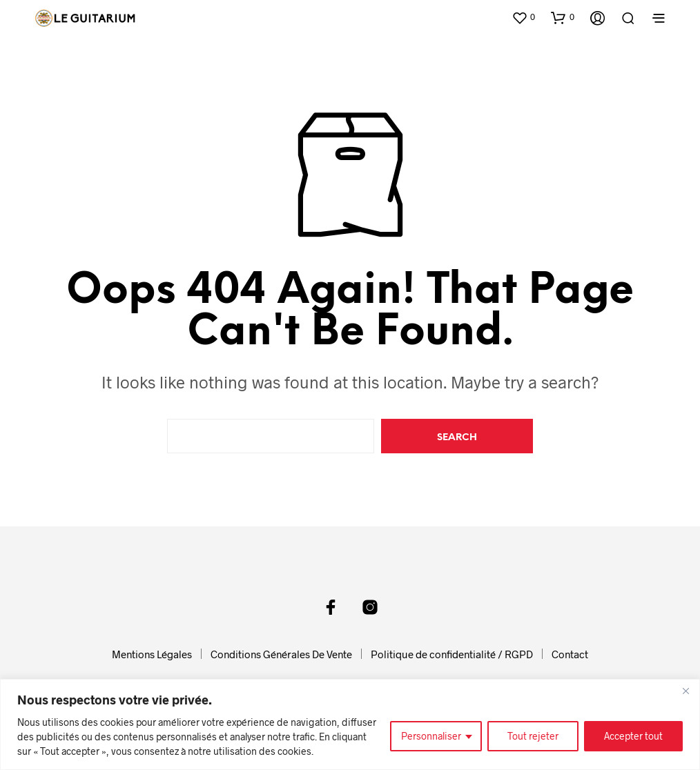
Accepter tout (633, 736)
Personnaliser (431, 736)
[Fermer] (686, 691)
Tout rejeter (533, 736)
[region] (350, 724)
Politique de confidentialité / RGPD (452, 654)
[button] (523, 17)
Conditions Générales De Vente (281, 654)
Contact (570, 654)
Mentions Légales (152, 654)
